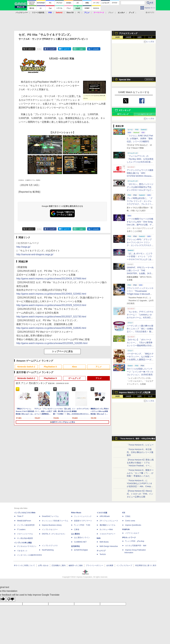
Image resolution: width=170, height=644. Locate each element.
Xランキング (125, 110)
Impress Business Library (52, 525)
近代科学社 (76, 546)
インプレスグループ (124, 565)
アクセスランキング (128, 33)
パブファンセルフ (132, 533)
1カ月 (150, 37)
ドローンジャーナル (25, 534)
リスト (39, 49)
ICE (124, 513)
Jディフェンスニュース (109, 521)
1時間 (117, 37)
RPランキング (123, 114)
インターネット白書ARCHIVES (29, 555)
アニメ (99, 367)
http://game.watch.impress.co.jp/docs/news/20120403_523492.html (51, 294)
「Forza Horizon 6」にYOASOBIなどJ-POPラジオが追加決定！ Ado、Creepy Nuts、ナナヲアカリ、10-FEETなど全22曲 (139, 486)
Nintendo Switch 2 (26, 367)
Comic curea (130, 521)
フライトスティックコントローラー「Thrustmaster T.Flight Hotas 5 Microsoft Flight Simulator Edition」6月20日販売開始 (140, 294)
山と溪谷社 (76, 534)
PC (79, 13)
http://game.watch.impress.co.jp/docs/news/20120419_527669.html (51, 279)
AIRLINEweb (105, 516)
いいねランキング (145, 114)
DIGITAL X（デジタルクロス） (54, 534)
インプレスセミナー (50, 529)
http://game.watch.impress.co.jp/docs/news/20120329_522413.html (51, 305)
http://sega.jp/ (23, 247)
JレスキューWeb (106, 529)
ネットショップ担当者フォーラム (55, 521)
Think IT (20, 516)
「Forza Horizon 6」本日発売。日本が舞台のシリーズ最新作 (140, 452)
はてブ (67, 49)
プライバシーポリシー (94, 565)
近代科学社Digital (81, 550)
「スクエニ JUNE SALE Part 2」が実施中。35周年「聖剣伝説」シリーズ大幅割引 (140, 139)
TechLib (103, 554)
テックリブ (101, 551)
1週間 (139, 37)
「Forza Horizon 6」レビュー (140, 445)
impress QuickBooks (133, 525)
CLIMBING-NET (80, 542)
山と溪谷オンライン (82, 538)
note (81, 49)
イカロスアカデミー (107, 534)
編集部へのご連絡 (76, 565)
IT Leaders (21, 529)
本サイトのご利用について (24, 565)
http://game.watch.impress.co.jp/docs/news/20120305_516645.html (51, 328)
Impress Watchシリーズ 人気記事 (135, 392)
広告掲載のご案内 (59, 565)
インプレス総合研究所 (26, 525)
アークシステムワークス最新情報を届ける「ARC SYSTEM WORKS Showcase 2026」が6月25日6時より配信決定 (140, 176)
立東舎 (77, 529)
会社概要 (110, 565)
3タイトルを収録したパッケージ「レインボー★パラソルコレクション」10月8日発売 (140, 372)
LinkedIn (96, 49)
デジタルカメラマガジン (27, 546)
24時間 (128, 37)
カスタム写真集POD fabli (136, 546)
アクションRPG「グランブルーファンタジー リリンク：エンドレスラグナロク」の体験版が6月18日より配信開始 (140, 245)
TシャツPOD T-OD (82, 525)
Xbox (74, 367)
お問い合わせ (43, 565)
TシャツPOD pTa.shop (135, 541)
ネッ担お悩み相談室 (25, 538)
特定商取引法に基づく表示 (146, 565)
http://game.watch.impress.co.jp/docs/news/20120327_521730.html (51, 317)
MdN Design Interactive (109, 546)
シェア (52, 49)
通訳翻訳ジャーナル (107, 525)
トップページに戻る (62, 351)
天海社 (128, 516)
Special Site (125, 80)
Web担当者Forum (24, 521)
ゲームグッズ (74, 378)
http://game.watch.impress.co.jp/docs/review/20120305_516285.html (52, 343)
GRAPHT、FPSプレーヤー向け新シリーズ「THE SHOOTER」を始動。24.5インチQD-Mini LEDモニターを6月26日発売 (140, 273)
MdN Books (104, 542)
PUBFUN (126, 529)
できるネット (22, 551)
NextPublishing (48, 550)
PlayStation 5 (50, 367)
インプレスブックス (50, 546)
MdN (99, 538)
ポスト (31, 49)
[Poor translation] (11, 599)
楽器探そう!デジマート (83, 521)
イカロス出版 (102, 513)
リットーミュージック (83, 516)
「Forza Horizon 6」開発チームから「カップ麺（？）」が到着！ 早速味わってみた (140, 473)
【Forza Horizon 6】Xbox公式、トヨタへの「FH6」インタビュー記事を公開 (140, 494)
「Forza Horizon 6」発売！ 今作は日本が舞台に (137, 439)
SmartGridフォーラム (50, 516)
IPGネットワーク (129, 538)
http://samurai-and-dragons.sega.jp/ (35, 254)
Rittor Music (76, 513)
